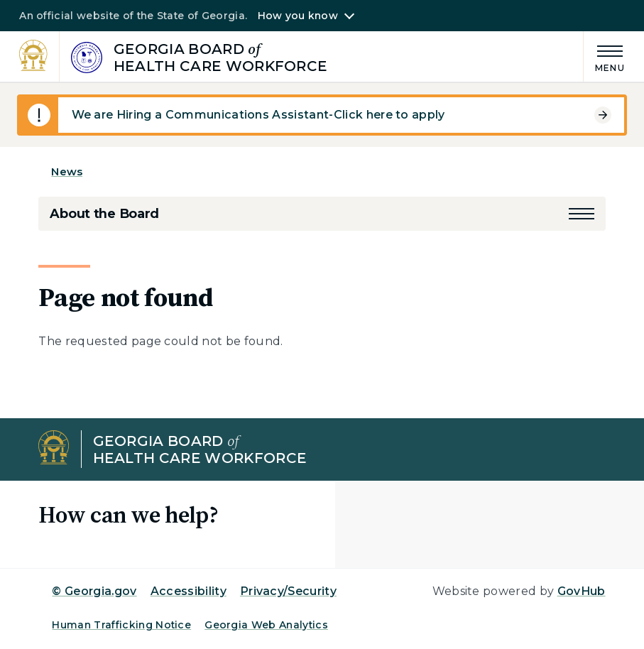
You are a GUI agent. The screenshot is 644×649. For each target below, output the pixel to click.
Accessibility (189, 591)
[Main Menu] (604, 56)
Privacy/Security (288, 591)
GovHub (582, 591)
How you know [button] (298, 16)
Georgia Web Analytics (266, 625)
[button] (582, 214)
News (67, 171)
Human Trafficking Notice (121, 625)
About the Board (104, 214)
